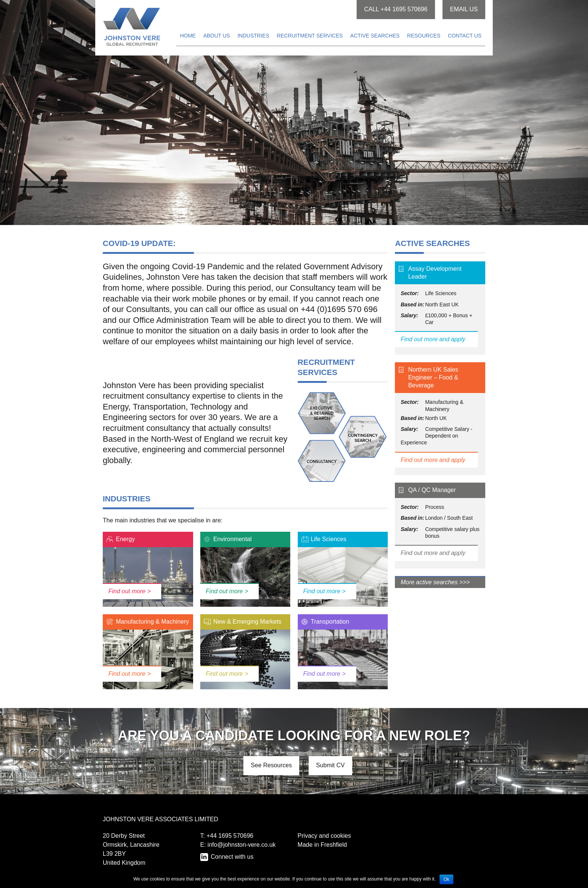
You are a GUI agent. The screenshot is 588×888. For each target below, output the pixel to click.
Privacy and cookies (324, 836)
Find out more (127, 591)
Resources (424, 36)
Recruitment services (310, 36)
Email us (464, 9)
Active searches (375, 36)
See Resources (271, 765)
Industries (253, 36)
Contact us (465, 36)
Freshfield (334, 845)
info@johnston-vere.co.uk (241, 845)
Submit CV (330, 765)
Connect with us (231, 857)
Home (188, 36)
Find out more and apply (433, 339)
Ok (446, 879)
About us (217, 36)
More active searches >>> (435, 582)
